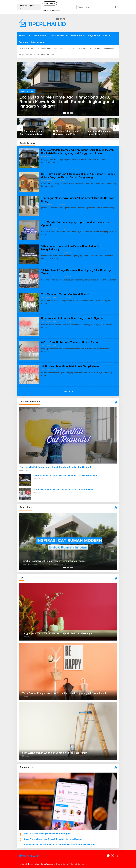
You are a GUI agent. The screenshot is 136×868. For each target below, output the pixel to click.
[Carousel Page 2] (68, 113)
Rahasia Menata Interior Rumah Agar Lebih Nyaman (73, 318)
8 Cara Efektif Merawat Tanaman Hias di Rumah (70, 342)
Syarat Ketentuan (79, 864)
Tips (43, 229)
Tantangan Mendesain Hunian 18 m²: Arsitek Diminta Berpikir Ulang (99, 133)
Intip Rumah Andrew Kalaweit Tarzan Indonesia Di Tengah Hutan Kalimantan (59, 844)
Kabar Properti (27, 91)
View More (68, 391)
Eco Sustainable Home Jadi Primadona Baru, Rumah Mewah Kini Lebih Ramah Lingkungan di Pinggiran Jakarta (67, 102)
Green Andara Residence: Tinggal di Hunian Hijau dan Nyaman (53, 839)
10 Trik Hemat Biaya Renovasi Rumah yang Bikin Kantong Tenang (64, 489)
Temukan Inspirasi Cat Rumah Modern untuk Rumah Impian (53, 561)
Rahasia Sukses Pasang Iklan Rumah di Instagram (47, 834)
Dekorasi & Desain (52, 229)
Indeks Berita (62, 864)
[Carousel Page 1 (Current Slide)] (65, 113)
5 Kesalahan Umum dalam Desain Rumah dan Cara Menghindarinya (65, 475)
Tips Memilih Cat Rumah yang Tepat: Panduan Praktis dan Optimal (55, 467)
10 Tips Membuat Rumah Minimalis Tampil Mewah (71, 366)
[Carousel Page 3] (71, 113)
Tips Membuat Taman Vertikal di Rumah (65, 294)
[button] (116, 7)
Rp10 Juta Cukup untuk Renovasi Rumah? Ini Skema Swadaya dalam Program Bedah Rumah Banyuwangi (66, 133)
